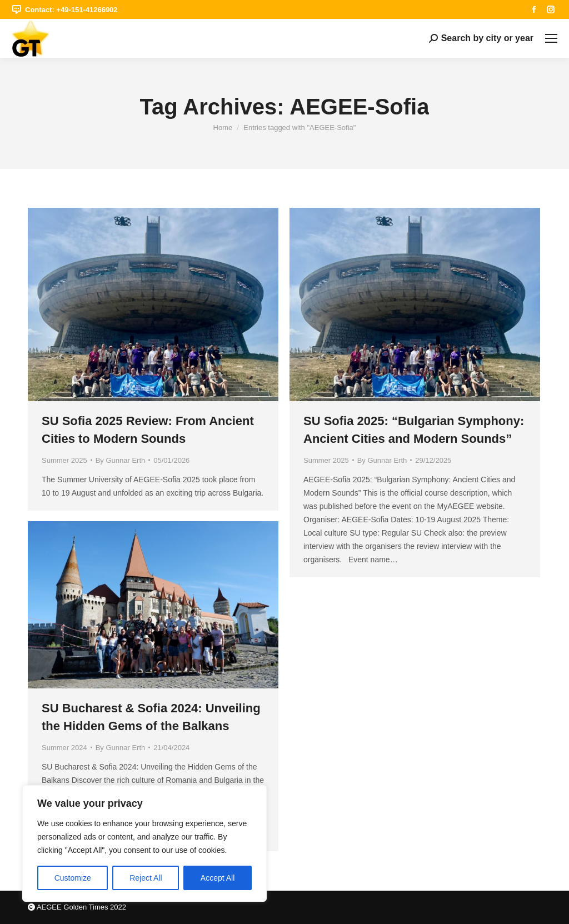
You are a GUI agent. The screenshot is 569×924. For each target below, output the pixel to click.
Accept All (218, 878)
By (121, 460)
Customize (73, 878)
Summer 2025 (64, 460)
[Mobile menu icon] (551, 38)
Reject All (146, 878)
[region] (144, 843)
